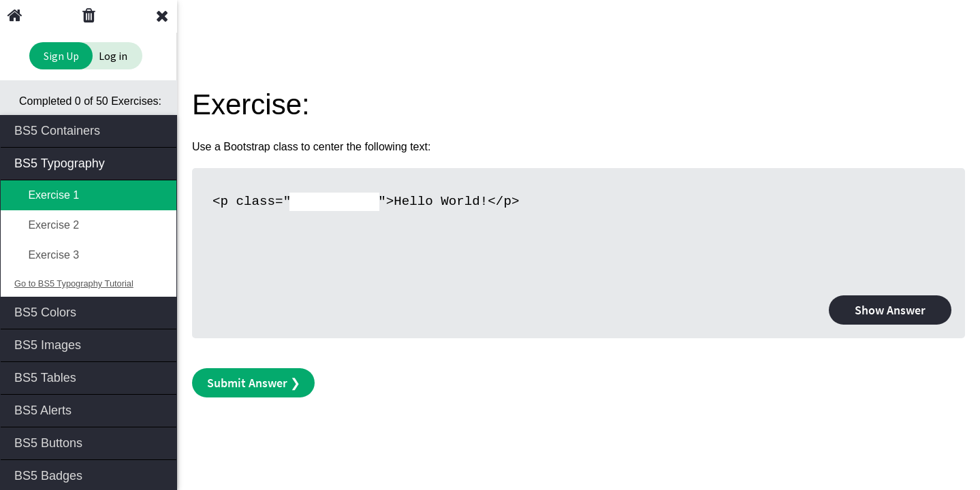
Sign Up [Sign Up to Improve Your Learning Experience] (61, 56)
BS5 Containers (90, 130)
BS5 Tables (90, 377)
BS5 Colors (90, 311)
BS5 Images (90, 344)
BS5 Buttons (90, 442)
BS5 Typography (90, 162)
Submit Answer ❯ (254, 383)
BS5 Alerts (90, 409)
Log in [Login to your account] (113, 56)
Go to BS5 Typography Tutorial (74, 283)
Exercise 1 (47, 195)
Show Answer (890, 310)
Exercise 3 (47, 255)
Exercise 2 (47, 225)
